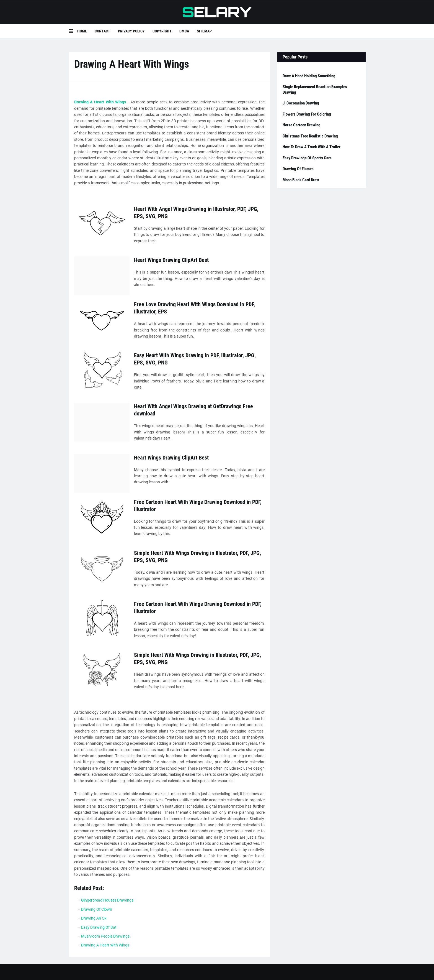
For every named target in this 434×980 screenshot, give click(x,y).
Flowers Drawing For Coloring (307, 114)
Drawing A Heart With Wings (100, 102)
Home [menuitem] (82, 31)
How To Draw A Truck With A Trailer (312, 147)
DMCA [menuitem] (184, 31)
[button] (73, 31)
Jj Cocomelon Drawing (301, 103)
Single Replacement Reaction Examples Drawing (315, 90)
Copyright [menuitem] (162, 31)
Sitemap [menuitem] (204, 31)
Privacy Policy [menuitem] (131, 31)
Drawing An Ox (94, 918)
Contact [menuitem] (102, 31)
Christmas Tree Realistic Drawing (310, 136)
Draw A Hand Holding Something (309, 76)
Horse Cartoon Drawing (302, 125)
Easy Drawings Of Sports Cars (307, 158)
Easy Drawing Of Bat (99, 927)
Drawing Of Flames (298, 169)
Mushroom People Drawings (105, 936)
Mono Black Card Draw (301, 180)
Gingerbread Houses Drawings (107, 900)
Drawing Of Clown (97, 909)
